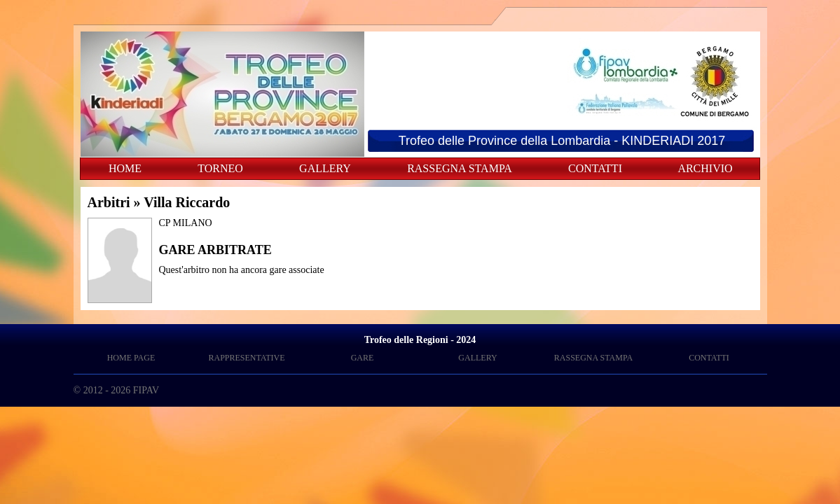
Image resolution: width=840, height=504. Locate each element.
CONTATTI (595, 168)
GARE (363, 358)
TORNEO (220, 168)
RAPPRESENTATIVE (246, 358)
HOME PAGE (131, 358)
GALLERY (325, 168)
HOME (125, 168)
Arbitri (109, 202)
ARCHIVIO (705, 168)
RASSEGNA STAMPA (460, 168)
